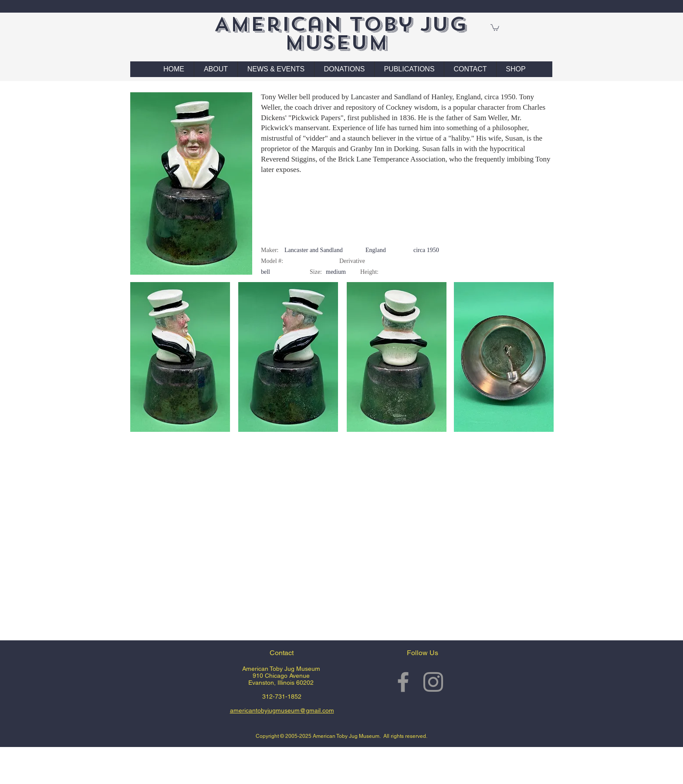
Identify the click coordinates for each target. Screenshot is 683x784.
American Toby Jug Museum (340, 33)
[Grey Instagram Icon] (433, 682)
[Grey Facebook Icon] (403, 682)
